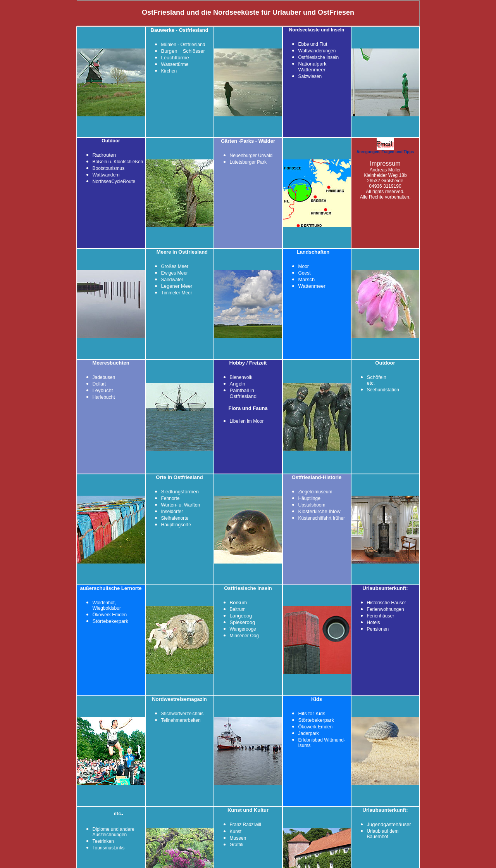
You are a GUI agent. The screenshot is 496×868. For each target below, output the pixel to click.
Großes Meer (175, 266)
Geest (305, 273)
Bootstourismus (109, 168)
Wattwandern (106, 175)
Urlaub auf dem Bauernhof (383, 834)
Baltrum (238, 609)
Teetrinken (103, 841)
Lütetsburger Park (248, 162)
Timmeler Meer (177, 293)
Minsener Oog (244, 636)
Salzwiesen (310, 76)
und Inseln (332, 30)
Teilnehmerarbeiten (181, 720)
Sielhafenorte (175, 518)
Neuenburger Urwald (251, 156)
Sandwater (172, 280)
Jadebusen (104, 377)
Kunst (236, 832)
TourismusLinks (109, 848)
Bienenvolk (241, 377)
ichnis (197, 714)
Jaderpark (309, 733)
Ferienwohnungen (386, 609)
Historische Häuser (387, 603)
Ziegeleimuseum (315, 492)
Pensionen (378, 629)
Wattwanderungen (317, 51)
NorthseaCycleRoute (114, 182)
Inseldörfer (172, 512)
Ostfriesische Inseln (319, 57)
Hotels (374, 622)
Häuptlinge (309, 498)
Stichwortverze (177, 714)
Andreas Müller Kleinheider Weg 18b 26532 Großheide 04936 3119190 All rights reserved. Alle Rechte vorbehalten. (385, 181)
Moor (304, 266)
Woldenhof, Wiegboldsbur (107, 605)
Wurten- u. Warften (181, 505)
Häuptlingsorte (176, 525)
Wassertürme (175, 64)
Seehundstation (383, 390)
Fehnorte (170, 498)
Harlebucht (104, 397)
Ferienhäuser (381, 616)
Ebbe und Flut (313, 44)
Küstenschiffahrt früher (322, 518)
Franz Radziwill (245, 825)
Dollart (99, 384)
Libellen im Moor (247, 421)
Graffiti (237, 845)
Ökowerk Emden (110, 615)
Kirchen (169, 71)
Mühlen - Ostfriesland (183, 45)
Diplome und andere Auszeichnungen (114, 832)
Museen (238, 838)
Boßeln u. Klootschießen (118, 162)
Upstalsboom (312, 505)
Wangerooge (243, 629)
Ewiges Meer (175, 273)
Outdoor (111, 141)
